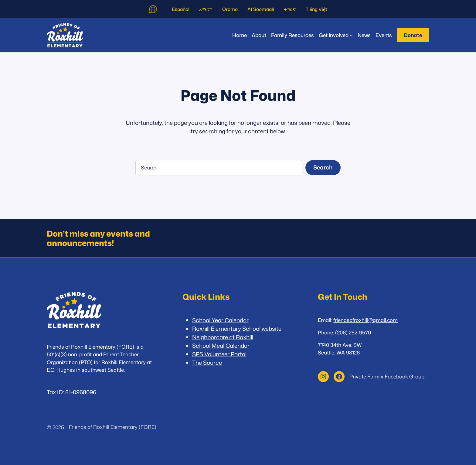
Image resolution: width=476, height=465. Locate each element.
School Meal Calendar (221, 346)
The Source (207, 363)
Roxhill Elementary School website (237, 329)
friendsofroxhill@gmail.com (365, 320)
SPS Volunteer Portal (219, 354)
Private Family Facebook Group (387, 376)
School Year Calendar (220, 320)
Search (323, 167)
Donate (413, 35)
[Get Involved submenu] (336, 35)
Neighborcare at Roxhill (223, 337)
